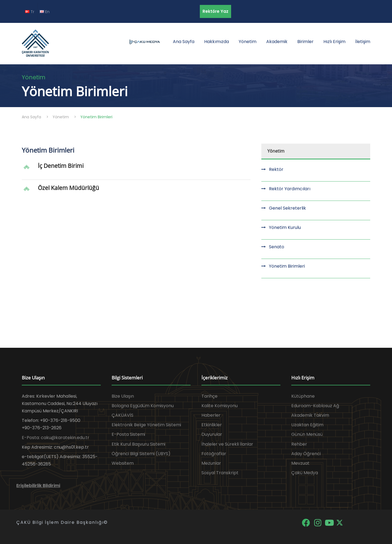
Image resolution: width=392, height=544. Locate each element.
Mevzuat (300, 463)
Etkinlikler (212, 425)
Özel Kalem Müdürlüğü (68, 188)
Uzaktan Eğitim (307, 425)
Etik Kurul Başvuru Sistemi (138, 444)
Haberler (211, 415)
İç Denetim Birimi (61, 166)
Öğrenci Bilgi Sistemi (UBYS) (141, 454)
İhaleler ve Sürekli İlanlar (227, 444)
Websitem (123, 463)
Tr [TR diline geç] (30, 12)
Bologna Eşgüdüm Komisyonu (143, 406)
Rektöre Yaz (215, 11)
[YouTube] (330, 522)
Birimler (305, 42)
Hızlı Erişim (334, 42)
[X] (340, 522)
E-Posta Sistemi (128, 434)
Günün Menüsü (307, 434)
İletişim (363, 42)
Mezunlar (211, 463)
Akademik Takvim (310, 415)
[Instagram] (318, 522)
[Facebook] (306, 522)
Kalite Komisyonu (220, 406)
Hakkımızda (217, 42)
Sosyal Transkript (220, 473)
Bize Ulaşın (123, 396)
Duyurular (212, 434)
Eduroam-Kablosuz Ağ (315, 406)
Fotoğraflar (214, 454)
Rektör (276, 169)
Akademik (277, 42)
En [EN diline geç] (45, 12)
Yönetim (248, 42)
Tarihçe (209, 396)
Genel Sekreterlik (287, 208)
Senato (277, 247)
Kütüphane (303, 396)
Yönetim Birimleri (287, 266)
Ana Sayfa (184, 42)
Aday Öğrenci (306, 454)
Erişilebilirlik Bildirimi (38, 486)
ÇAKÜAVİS (122, 415)
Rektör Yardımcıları (290, 189)
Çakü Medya (305, 473)
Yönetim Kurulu (285, 227)
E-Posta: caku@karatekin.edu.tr (56, 438)
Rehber (299, 444)
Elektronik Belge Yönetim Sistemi (146, 425)
